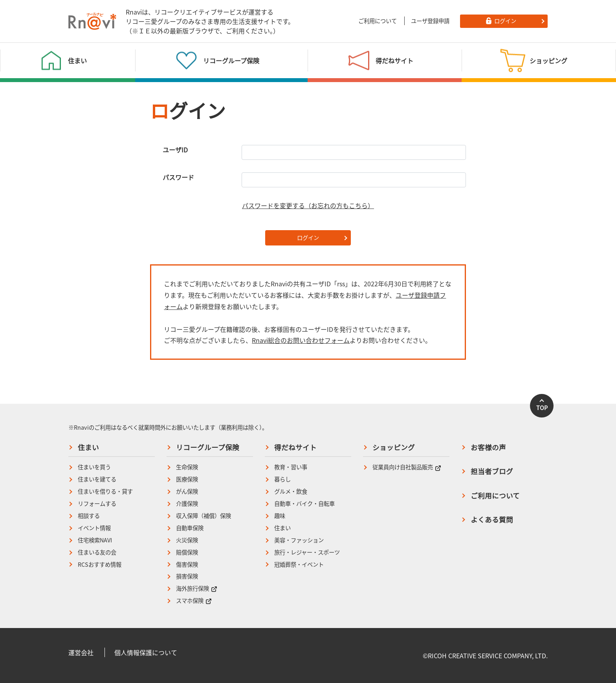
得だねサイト (295, 447)
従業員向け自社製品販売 (407, 467)
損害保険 (187, 576)
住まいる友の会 (97, 552)
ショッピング (394, 447)
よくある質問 (492, 520)
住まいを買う (94, 467)
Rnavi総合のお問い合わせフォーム (301, 340)
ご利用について (378, 21)
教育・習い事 (291, 467)
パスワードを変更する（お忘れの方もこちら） (308, 205)
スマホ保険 (194, 601)
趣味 (280, 516)
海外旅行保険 (197, 589)
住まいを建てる (97, 479)
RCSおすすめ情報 (100, 565)
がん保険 (187, 492)
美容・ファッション (299, 540)
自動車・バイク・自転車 (304, 504)
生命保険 (187, 467)
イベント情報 (94, 528)
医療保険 (187, 479)
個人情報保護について (146, 652)
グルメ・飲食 (291, 492)
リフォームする (97, 504)
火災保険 (187, 540)
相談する (89, 516)
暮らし (282, 479)
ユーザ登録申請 (430, 21)
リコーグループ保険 (208, 447)
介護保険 (187, 504)
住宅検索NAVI (95, 540)
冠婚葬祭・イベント (299, 565)
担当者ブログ (492, 471)
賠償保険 (187, 552)
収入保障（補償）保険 (203, 516)
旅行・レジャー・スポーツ (307, 552)
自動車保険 (190, 528)
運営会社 (81, 652)
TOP (542, 408)
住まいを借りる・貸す (105, 492)
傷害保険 (187, 565)
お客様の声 (488, 447)
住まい (88, 447)
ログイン (308, 238)
